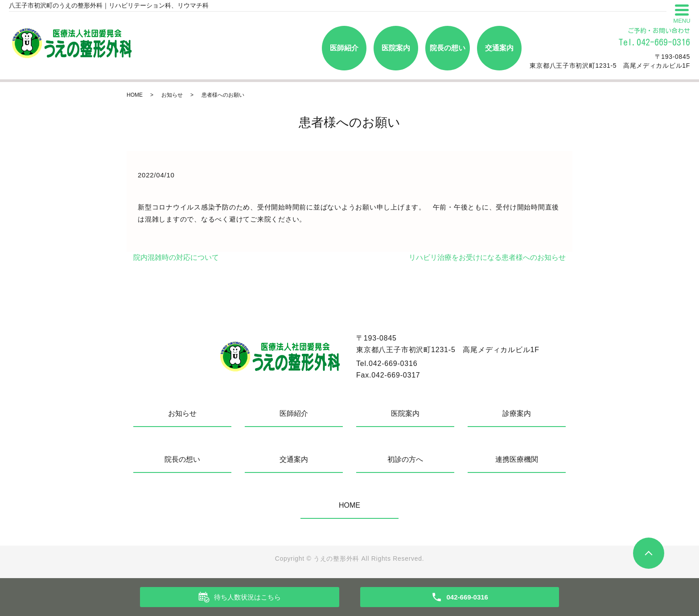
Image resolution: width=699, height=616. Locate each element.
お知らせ (172, 95)
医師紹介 (344, 48)
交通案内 (499, 48)
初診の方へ (405, 459)
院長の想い (448, 48)
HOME (135, 95)
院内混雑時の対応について (176, 257)
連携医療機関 (517, 459)
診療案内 (517, 413)
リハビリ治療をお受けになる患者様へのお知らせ (487, 257)
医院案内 (396, 48)
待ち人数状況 (247, 597)
